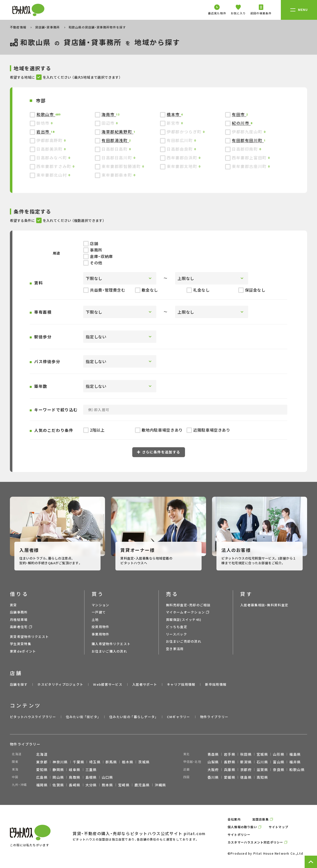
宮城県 (262, 754)
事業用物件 (101, 634)
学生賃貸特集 (21, 644)
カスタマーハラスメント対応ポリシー (255, 842)
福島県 (295, 754)
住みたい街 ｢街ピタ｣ (83, 717)
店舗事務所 (19, 612)
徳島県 (246, 777)
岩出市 (44, 132)
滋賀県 (262, 770)
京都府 (246, 770)
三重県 (91, 770)
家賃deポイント (23, 651)
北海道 (42, 754)
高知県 (262, 777)
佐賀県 (58, 785)
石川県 (262, 762)
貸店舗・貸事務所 (48, 27)
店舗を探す (19, 684)
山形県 (279, 754)
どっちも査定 (177, 627)
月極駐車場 (19, 620)
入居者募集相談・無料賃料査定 (264, 605)
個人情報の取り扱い (242, 827)
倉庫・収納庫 (98, 256)
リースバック (176, 634)
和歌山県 (297, 770)
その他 (93, 263)
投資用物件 (101, 627)
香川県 (213, 777)
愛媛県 (230, 777)
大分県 (91, 785)
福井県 (295, 762)
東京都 (42, 762)
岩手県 (230, 754)
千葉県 (79, 762)
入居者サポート (145, 684)
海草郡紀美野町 (118, 132)
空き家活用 (175, 649)
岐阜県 (75, 770)
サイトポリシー (239, 834)
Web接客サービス (108, 684)
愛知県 (42, 770)
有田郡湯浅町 (115, 140)
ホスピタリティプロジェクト (60, 684)
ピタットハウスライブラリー (33, 717)
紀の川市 (241, 123)
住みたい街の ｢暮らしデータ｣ (133, 717)
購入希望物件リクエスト (111, 644)
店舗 (91, 243)
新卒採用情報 (216, 684)
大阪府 (213, 770)
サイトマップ (278, 827)
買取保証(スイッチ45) (184, 620)
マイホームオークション (185, 612)
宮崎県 (124, 785)
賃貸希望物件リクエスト (29, 637)
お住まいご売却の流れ (184, 641)
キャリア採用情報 (181, 684)
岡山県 (58, 777)
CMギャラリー (179, 717)
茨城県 (144, 762)
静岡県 (58, 770)
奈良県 (279, 770)
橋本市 (174, 114)
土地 (95, 620)
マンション (101, 605)
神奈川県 (60, 762)
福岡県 (42, 785)
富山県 (279, 762)
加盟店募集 (261, 819)
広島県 (42, 777)
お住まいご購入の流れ (109, 651)
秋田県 (246, 754)
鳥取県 (75, 777)
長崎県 (75, 785)
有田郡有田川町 (248, 140)
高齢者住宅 (19, 627)
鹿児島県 (142, 785)
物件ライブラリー (214, 717)
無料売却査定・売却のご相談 (188, 605)
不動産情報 (19, 27)
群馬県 (111, 762)
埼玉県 (95, 762)
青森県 (213, 754)
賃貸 (13, 605)
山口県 (107, 777)
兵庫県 (230, 770)
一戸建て (99, 612)
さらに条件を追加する (159, 452)
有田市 (239, 114)
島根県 (91, 777)
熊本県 (107, 785)
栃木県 (128, 762)
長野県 (230, 762)
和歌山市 (46, 114)
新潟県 (246, 762)
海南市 (109, 114)
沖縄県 (160, 785)
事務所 (93, 250)
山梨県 (213, 762)
